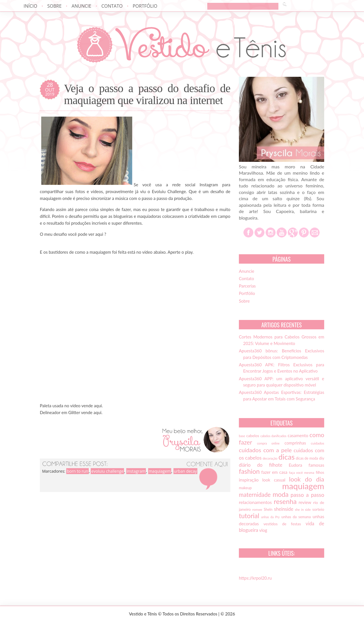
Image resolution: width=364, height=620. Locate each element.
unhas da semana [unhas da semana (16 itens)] (296, 517)
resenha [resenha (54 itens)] (285, 501)
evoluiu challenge (107, 471)
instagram (136, 471)
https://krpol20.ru (255, 578)
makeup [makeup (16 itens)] (245, 488)
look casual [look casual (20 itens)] (274, 480)
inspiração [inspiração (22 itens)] (249, 480)
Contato (112, 6)
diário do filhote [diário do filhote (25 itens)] (261, 465)
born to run (77, 471)
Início (30, 6)
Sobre (54, 6)
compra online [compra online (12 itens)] (268, 443)
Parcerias (247, 286)
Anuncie (81, 6)
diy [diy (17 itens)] (322, 458)
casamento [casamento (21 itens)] (298, 435)
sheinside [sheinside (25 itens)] (284, 509)
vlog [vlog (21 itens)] (263, 530)
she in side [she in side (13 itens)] (303, 510)
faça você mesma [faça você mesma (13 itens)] (302, 473)
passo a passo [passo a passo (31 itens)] (307, 495)
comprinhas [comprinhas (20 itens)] (295, 443)
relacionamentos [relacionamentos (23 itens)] (255, 502)
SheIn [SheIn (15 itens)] (268, 510)
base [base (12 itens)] (242, 436)
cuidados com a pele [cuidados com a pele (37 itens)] (265, 450)
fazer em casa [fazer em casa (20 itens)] (274, 472)
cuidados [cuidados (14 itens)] (318, 443)
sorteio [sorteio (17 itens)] (318, 509)
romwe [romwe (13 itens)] (257, 510)
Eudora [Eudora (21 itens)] (295, 465)
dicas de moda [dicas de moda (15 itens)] (307, 458)
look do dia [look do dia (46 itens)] (307, 479)
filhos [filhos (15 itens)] (320, 473)
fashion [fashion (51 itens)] (249, 471)
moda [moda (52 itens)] (281, 494)
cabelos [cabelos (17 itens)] (253, 436)
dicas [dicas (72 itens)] (287, 457)
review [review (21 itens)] (305, 502)
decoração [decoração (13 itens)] (270, 458)
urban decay (186, 471)
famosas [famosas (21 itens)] (316, 465)
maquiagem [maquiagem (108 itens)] (303, 486)
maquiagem (160, 471)
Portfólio (145, 6)
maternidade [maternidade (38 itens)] (255, 495)
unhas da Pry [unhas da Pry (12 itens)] (270, 517)
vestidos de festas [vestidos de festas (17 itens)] (282, 524)
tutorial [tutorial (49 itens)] (249, 516)
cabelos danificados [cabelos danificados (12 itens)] (273, 436)
